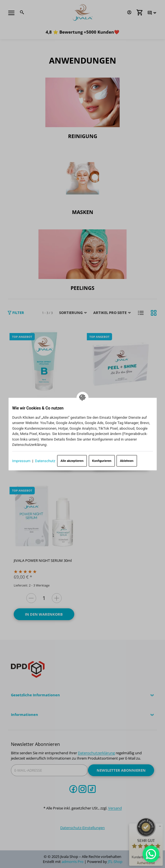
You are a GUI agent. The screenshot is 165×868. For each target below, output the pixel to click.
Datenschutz (45, 461)
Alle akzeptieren (72, 461)
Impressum (21, 461)
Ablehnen (127, 461)
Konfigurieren (102, 461)
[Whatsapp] (151, 854)
